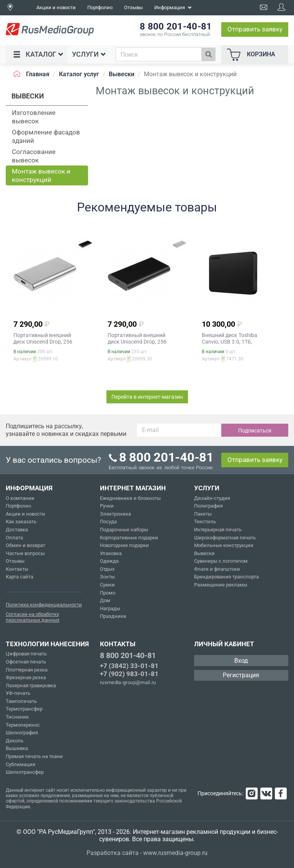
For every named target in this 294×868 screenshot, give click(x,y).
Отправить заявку (255, 29)
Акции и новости (56, 7)
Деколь (15, 741)
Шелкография (22, 733)
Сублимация (20, 764)
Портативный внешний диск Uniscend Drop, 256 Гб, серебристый (43, 342)
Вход (241, 661)
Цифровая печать (26, 654)
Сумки (107, 585)
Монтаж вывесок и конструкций (41, 175)
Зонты (107, 577)
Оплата (14, 538)
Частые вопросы (25, 553)
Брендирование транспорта (226, 577)
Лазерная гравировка (31, 685)
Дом (105, 600)
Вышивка (17, 748)
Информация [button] (173, 7)
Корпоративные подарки (129, 538)
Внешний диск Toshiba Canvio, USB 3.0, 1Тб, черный (229, 342)
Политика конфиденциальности (44, 605)
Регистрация (241, 675)
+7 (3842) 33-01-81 (129, 666)
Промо (108, 593)
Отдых (107, 569)
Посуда (108, 522)
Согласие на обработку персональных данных (33, 617)
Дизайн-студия (212, 498)
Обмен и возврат (25, 545)
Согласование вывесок (34, 156)
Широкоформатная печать (225, 538)
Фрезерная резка (26, 677)
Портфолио (100, 7)
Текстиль (205, 522)
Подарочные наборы (124, 530)
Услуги (89, 54)
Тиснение (17, 717)
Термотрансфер (24, 709)
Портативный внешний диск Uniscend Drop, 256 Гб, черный (137, 342)
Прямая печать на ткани (34, 756)
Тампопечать (21, 701)
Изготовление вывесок (34, 117)
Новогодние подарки (124, 545)
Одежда (109, 561)
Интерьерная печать (218, 530)
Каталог (38, 54)
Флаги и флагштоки (217, 569)
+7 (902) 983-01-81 (129, 674)
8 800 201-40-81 (128, 655)
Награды (110, 608)
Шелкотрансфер (25, 772)
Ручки (107, 506)
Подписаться (255, 431)
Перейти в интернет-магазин (147, 397)
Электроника (115, 514)
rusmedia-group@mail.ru (128, 682)
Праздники (113, 616)
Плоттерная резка (27, 670)
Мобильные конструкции (224, 545)
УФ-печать (18, 693)
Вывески (204, 553)
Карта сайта (20, 577)
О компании (20, 498)
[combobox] (159, 54)
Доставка (17, 530)
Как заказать (21, 522)
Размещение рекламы (221, 585)
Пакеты (203, 514)
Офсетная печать (26, 662)
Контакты (17, 569)
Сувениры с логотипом (221, 561)
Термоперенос (23, 725)
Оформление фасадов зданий (46, 136)
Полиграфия (208, 506)
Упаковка (111, 553)
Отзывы (133, 7)
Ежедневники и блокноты (130, 498)
